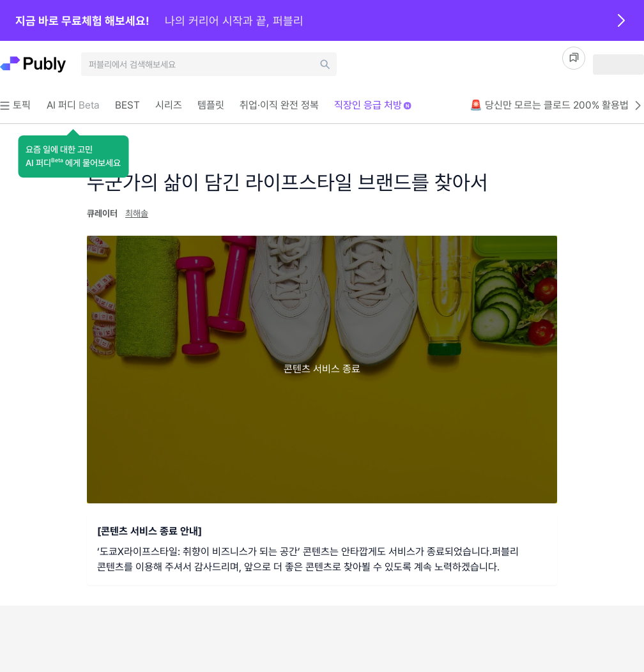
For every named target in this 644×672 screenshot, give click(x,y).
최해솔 (137, 213)
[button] (73, 157)
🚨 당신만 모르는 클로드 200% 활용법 (557, 105)
